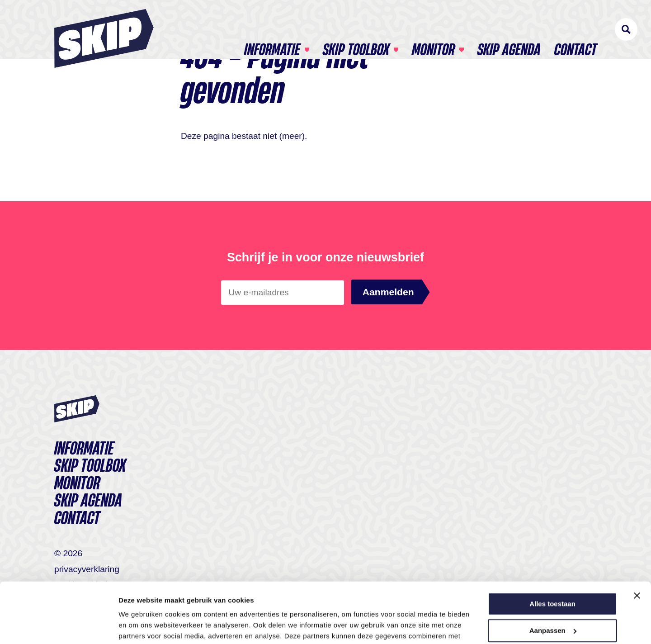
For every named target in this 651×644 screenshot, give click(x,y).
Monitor (433, 30)
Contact (576, 30)
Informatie (272, 30)
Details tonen (140, 626)
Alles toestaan (552, 547)
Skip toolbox (356, 30)
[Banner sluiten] (637, 539)
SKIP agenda (509, 30)
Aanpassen (553, 574)
